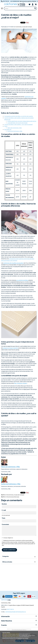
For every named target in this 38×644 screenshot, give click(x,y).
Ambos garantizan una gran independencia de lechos (22, 121)
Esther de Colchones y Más (15, 131)
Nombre (4, 504)
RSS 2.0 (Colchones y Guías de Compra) (13, 495)
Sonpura (20, 383)
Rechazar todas (30, 641)
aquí (3, 545)
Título (4, 518)
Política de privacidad (12, 542)
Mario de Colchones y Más (15, 128)
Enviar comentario (9, 550)
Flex (15, 383)
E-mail (4, 510)
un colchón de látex (22, 280)
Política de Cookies (27, 635)
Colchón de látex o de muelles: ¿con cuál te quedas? (19, 124)
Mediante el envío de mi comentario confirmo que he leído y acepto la (18, 543)
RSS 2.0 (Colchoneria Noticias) (10, 497)
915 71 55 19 (5, 1)
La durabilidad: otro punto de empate (17, 123)
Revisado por (8, 129)
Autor (6, 126)
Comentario (5, 524)
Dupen (25, 383)
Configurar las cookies (23, 638)
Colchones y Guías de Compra (24, 27)
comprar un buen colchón (10, 348)
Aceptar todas (20, 641)
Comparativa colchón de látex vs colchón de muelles (19, 116)
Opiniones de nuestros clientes (28, 1)
